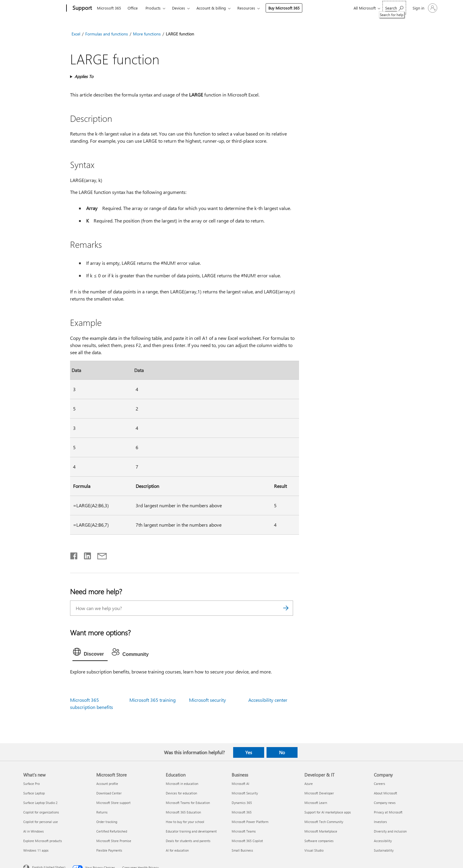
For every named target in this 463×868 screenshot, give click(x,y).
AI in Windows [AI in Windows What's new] (34, 831)
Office (133, 8)
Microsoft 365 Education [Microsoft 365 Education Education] (183, 812)
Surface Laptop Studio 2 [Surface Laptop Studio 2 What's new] (40, 803)
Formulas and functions (107, 34)
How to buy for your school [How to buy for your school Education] (185, 822)
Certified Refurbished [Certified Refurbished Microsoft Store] (112, 831)
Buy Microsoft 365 (284, 8)
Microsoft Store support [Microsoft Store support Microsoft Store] (113, 803)
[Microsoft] (44, 8)
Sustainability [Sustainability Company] (384, 850)
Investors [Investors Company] (380, 822)
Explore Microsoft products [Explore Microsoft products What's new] (43, 841)
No (282, 752)
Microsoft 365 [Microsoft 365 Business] (242, 812)
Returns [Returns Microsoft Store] (102, 812)
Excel (76, 34)
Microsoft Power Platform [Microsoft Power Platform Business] (250, 822)
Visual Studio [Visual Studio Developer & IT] (314, 850)
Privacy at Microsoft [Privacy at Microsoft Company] (388, 812)
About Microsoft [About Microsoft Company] (385, 793)
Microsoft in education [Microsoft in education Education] (182, 784)
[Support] (82, 8)
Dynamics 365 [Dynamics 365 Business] (242, 803)
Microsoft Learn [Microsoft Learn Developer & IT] (316, 803)
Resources (246, 8)
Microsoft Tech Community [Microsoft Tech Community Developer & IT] (324, 822)
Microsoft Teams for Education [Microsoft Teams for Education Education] (188, 803)
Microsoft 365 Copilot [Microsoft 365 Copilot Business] (247, 841)
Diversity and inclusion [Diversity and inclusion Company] (390, 831)
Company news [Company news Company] (385, 803)
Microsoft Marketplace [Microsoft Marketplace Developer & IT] (321, 831)
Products (153, 8)
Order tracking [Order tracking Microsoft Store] (107, 822)
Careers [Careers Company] (380, 784)
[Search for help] (394, 8)
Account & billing (211, 8)
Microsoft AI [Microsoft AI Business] (240, 784)
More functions (147, 34)
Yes (249, 752)
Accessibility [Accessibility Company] (383, 841)
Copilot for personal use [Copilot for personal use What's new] (41, 822)
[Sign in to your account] (424, 8)
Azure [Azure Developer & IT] (309, 784)
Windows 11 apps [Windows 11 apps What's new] (36, 850)
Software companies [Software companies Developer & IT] (319, 841)
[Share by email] (99, 555)
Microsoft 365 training (152, 700)
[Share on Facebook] (74, 555)
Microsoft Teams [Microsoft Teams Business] (244, 831)
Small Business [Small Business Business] (242, 850)
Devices (179, 8)
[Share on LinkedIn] (85, 555)
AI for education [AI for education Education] (177, 850)
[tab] (90, 653)
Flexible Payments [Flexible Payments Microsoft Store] (109, 850)
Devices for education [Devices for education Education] (181, 793)
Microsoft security (208, 700)
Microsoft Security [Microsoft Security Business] (245, 793)
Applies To (84, 76)
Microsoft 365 (109, 8)
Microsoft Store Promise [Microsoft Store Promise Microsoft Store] (114, 841)
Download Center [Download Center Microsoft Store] (109, 793)
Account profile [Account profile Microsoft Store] (107, 784)
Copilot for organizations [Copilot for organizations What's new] (41, 812)
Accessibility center (268, 700)
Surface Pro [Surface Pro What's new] (31, 784)
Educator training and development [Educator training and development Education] (191, 831)
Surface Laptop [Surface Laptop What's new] (34, 793)
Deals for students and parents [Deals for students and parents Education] (188, 841)
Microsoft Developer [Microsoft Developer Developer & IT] (319, 793)
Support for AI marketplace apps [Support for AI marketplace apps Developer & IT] (328, 812)
